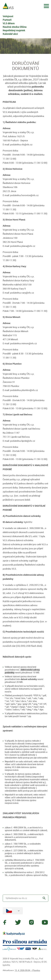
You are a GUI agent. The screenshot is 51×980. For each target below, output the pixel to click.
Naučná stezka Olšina (15, 27)
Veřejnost (8, 16)
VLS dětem (9, 23)
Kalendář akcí (10, 34)
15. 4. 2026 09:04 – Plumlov (27, 970)
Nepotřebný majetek (14, 30)
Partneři (7, 20)
